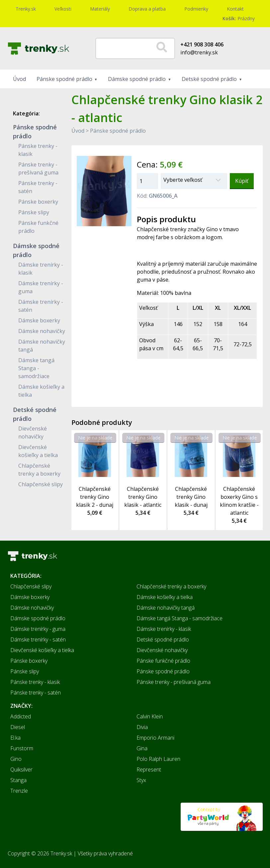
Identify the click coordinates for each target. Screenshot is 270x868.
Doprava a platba (147, 9)
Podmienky (196, 9)
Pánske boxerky (38, 202)
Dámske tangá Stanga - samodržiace (36, 368)
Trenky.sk (26, 9)
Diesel (18, 727)
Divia (142, 727)
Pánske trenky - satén (36, 693)
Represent (149, 769)
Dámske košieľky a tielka (165, 597)
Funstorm (22, 748)
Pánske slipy (34, 212)
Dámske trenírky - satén (38, 639)
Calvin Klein (150, 716)
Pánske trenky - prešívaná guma (174, 682)
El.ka (15, 738)
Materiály (100, 9)
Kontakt (235, 9)
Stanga (18, 780)
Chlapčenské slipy (41, 484)
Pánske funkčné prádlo (163, 661)
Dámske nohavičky (42, 331)
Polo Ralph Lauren (158, 759)
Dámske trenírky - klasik (164, 629)
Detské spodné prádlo (209, 79)
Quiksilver (21, 769)
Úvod (19, 79)
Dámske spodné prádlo (137, 79)
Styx (141, 780)
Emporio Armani (155, 738)
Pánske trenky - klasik (35, 682)
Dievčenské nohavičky (162, 650)
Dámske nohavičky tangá (166, 608)
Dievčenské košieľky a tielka (42, 650)
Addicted (21, 716)
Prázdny (239, 18)
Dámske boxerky (39, 320)
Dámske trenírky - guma (38, 629)
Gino (16, 759)
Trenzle (19, 791)
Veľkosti (63, 9)
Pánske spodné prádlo (64, 79)
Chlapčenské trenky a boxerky (171, 586)
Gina (142, 748)
